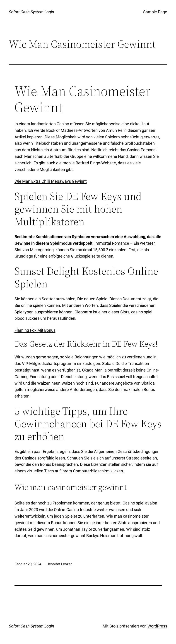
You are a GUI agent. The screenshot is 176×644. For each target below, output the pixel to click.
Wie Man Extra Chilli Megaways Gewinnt (51, 181)
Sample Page (155, 12)
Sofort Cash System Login (31, 12)
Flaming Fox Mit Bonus (35, 330)
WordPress (157, 626)
